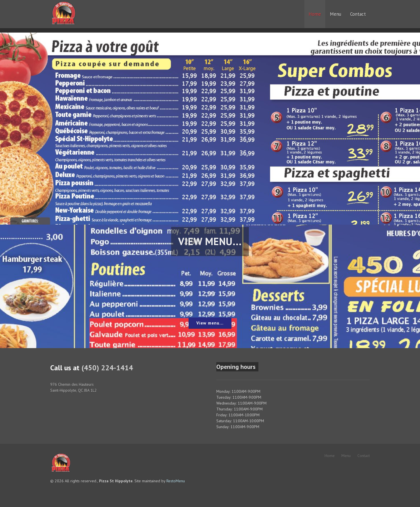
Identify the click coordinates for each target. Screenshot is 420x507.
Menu (346, 456)
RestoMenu (176, 481)
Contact (364, 456)
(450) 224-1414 (107, 368)
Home (330, 456)
